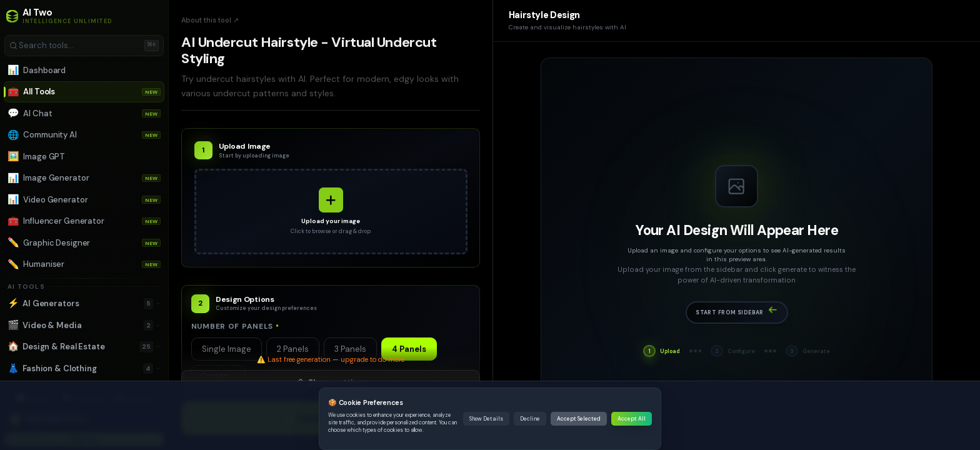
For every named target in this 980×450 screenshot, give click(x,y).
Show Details (486, 419)
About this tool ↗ (210, 20)
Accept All (632, 419)
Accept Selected (579, 419)
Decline (530, 419)
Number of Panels (235, 326)
